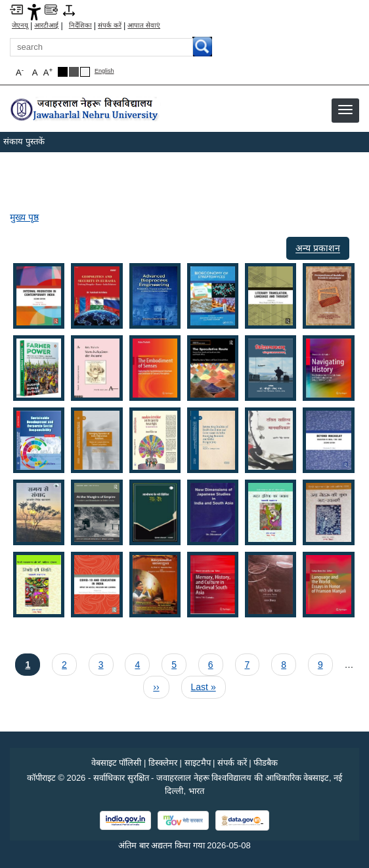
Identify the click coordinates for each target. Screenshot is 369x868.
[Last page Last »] (204, 687)
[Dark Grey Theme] (74, 72)
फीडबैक (266, 763)
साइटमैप (198, 763)
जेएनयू (20, 26)
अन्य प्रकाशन (318, 248)
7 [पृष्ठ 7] (250, 663)
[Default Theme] (85, 72)
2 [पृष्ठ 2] (66, 663)
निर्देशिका (80, 26)
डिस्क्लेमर (163, 763)
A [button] (48, 72)
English (104, 71)
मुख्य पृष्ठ (24, 217)
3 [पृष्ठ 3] (103, 663)
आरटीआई (46, 26)
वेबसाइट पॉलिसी (117, 763)
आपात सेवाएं (144, 26)
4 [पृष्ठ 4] (139, 663)
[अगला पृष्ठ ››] (156, 687)
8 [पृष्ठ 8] (286, 663)
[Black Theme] (63, 72)
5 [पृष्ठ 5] (176, 663)
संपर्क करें (110, 26)
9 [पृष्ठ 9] (322, 663)
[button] (345, 110)
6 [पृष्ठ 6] (213, 663)
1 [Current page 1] (32, 663)
